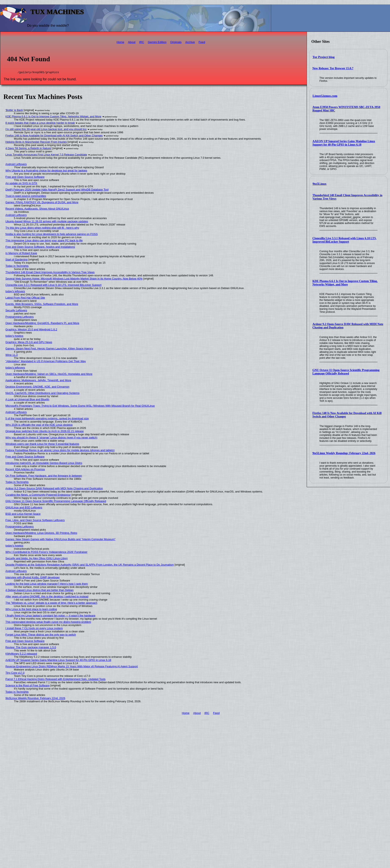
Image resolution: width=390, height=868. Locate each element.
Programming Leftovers (20, 317)
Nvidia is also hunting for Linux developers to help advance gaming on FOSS (52, 235)
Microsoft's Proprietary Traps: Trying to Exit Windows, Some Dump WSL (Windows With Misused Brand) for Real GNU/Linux (80, 406)
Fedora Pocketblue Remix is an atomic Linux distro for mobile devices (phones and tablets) (60, 451)
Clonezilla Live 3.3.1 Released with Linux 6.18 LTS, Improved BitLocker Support (345, 240)
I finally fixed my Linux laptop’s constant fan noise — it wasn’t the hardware (50, 616)
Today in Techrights (17, 266)
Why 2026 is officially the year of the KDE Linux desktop (39, 425)
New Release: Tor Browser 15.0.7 (333, 68)
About (132, 42)
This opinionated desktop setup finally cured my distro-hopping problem (48, 622)
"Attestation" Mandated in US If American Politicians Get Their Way (46, 362)
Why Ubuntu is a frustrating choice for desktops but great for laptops (46, 171)
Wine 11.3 (12, 355)
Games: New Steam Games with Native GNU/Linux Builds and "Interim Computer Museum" (61, 540)
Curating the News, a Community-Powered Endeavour (38, 495)
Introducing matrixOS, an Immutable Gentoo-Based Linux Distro (44, 464)
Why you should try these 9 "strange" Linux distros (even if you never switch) (52, 438)
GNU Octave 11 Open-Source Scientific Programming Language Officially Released (346, 372)
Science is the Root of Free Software (28, 686)
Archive (190, 42)
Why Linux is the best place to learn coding (31, 610)
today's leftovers (15, 292)
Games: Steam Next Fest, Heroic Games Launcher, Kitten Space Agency (49, 349)
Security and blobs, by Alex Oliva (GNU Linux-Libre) (37, 559)
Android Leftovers (16, 165)
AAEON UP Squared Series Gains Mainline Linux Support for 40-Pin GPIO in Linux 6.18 (344, 143)
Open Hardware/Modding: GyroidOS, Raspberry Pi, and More (42, 324)
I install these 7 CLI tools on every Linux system (34, 629)
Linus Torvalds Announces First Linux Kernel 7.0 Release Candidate (46, 155)
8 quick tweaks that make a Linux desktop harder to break (40, 123)
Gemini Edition (157, 42)
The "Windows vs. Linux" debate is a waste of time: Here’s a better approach (52, 603)
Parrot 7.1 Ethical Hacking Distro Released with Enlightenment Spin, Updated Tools (56, 680)
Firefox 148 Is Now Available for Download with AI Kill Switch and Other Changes (54, 136)
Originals (176, 42)
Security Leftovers (16, 311)
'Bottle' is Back (14, 111)
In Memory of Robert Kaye (21, 254)
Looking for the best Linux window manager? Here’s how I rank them (47, 584)
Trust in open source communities (26, 197)
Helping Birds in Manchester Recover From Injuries (36, 143)
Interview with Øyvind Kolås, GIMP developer (33, 578)
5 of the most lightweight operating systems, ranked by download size (47, 419)
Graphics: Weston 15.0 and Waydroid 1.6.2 (31, 330)
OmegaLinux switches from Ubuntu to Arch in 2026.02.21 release (45, 432)
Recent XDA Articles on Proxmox (25, 470)
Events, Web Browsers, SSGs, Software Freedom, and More (42, 305)
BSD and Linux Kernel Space (23, 514)
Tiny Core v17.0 (15, 673)
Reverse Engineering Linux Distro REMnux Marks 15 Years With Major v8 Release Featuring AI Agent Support (72, 667)
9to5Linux (320, 184)
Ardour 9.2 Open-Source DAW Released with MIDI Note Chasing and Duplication (54, 489)
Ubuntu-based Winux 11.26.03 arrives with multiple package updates (47, 222)
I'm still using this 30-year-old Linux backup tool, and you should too (46, 130)
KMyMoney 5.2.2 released (21, 654)
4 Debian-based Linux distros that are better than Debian (40, 591)
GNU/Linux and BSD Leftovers (24, 508)
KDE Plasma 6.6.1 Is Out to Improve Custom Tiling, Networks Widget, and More (345, 283)
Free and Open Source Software (25, 177)
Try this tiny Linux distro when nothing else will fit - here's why (42, 228)
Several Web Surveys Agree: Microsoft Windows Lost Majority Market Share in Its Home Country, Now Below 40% (74, 279)
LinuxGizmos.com (325, 96)
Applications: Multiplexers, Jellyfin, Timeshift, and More (38, 381)
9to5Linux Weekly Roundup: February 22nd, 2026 (344, 453)
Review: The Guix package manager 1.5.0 (31, 648)
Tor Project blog (324, 57)
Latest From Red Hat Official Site (25, 298)
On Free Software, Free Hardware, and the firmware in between (44, 476)
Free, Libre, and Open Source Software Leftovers (35, 521)
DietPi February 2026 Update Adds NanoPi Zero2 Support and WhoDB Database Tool (57, 190)
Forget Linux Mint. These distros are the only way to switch (41, 635)
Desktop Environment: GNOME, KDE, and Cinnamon (38, 387)
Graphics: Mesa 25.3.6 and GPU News (29, 343)
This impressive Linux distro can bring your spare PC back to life (44, 241)
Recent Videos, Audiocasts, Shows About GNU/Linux (37, 209)
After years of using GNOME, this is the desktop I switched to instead (47, 597)
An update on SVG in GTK (21, 184)
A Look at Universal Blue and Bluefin (27, 400)
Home (120, 42)
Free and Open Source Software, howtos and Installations (40, 247)
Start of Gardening (17, 260)
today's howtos (14, 336)
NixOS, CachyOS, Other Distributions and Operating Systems (42, 394)
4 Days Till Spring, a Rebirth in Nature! (29, 149)
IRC (141, 42)
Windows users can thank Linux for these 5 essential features (42, 444)
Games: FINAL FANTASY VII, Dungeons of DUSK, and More (42, 203)
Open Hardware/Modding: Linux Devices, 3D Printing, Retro (41, 533)
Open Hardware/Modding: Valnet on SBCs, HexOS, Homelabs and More (49, 375)
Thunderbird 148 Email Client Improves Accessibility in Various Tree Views (50, 273)
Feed (202, 42)
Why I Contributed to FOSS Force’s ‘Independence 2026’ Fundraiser (47, 553)
